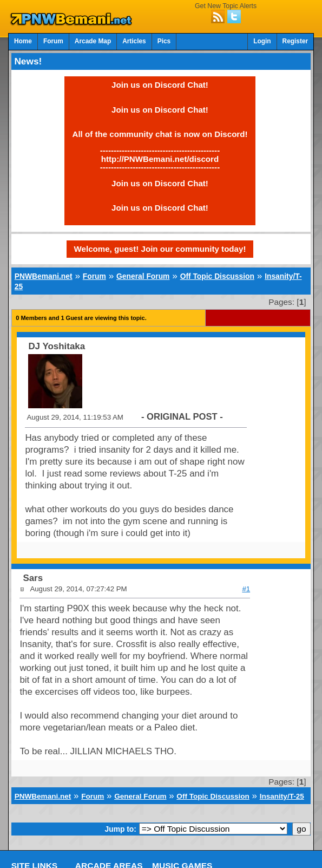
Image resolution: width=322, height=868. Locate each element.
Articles (134, 41)
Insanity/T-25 (282, 796)
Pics (164, 41)
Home (23, 41)
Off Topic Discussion (217, 276)
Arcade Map (93, 41)
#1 (246, 589)
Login (262, 41)
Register (295, 41)
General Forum (143, 276)
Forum (53, 41)
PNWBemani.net (44, 276)
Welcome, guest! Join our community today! (160, 249)
